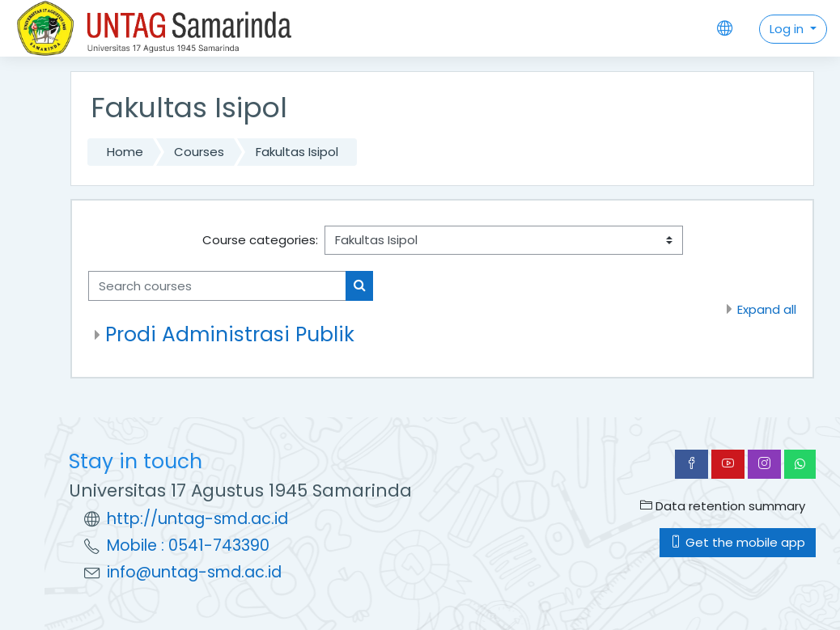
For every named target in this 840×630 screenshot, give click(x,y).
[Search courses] (217, 285)
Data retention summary (723, 506)
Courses (199, 152)
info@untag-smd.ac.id (194, 572)
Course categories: (260, 240)
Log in (788, 29)
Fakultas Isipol (297, 152)
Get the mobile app (738, 542)
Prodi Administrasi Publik (230, 334)
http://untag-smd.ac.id (197, 519)
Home (125, 152)
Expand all (767, 309)
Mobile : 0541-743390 (188, 545)
